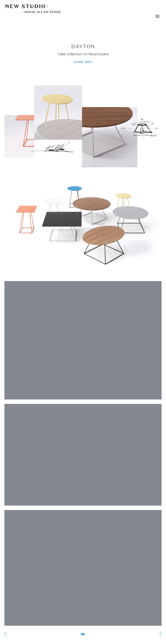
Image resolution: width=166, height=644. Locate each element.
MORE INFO (83, 62)
